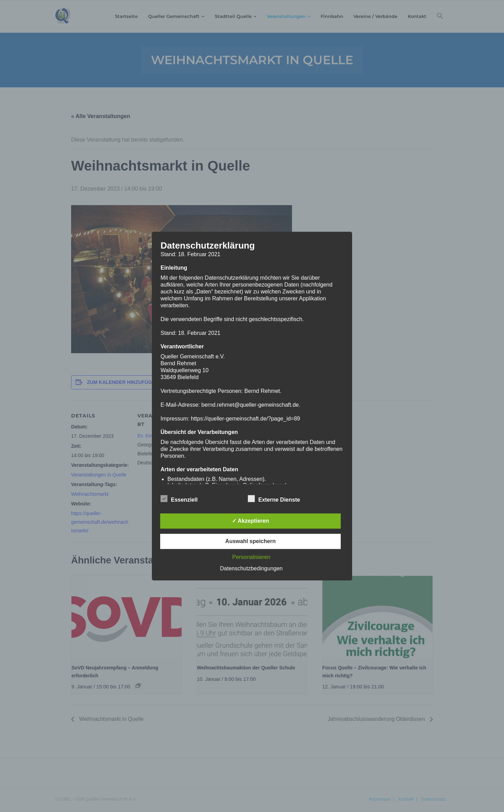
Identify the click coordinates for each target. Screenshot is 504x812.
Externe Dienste (274, 499)
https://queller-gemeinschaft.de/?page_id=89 (245, 419)
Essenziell (179, 499)
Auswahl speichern (251, 541)
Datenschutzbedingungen (251, 568)
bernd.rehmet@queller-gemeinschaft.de (250, 405)
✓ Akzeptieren (251, 521)
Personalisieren (251, 557)
